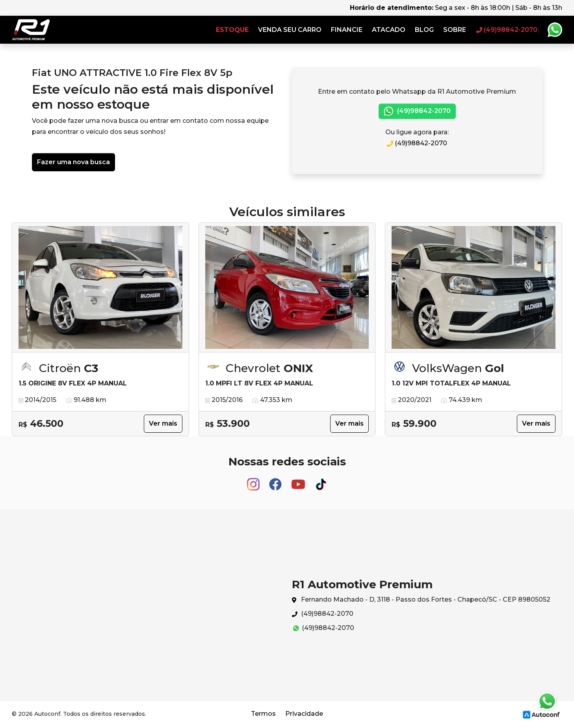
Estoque (232, 30)
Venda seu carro (290, 30)
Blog (424, 30)
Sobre (455, 30)
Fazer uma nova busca (73, 162)
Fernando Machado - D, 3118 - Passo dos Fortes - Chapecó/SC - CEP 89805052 (421, 600)
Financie (347, 30)
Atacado (389, 30)
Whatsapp (555, 30)
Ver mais (163, 423)
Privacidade (304, 714)
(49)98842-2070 (417, 111)
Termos (263, 714)
